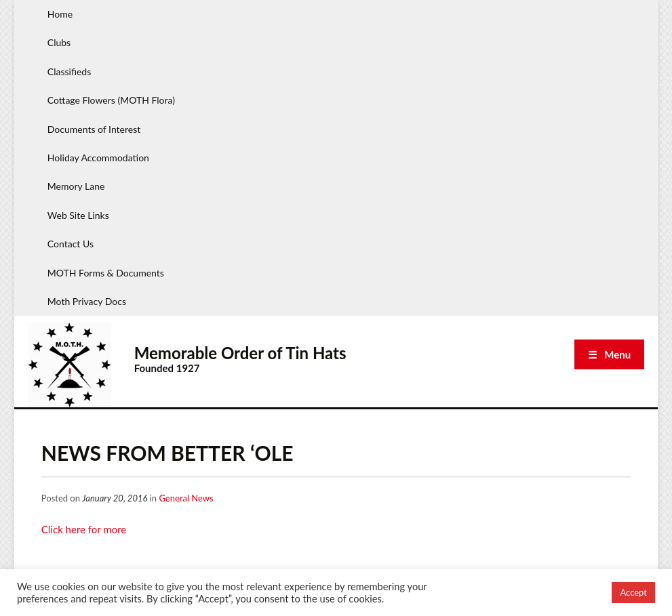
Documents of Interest (94, 129)
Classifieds (69, 71)
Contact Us (71, 244)
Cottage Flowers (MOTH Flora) (111, 100)
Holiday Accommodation (98, 158)
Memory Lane (76, 186)
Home (60, 14)
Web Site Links (78, 215)
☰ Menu (609, 354)
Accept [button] (633, 592)
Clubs (59, 42)
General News (186, 498)
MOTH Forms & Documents (106, 273)
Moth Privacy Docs (87, 301)
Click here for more (84, 529)
